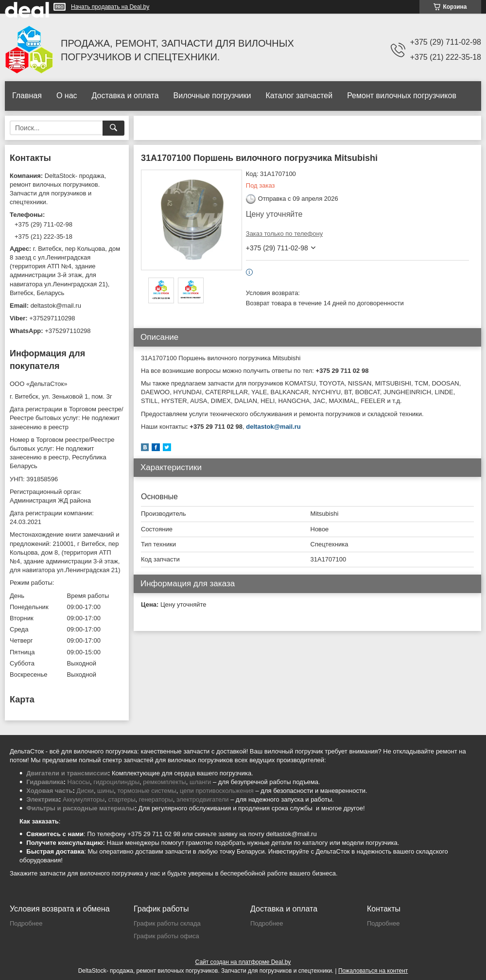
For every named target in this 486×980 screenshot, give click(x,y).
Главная (27, 96)
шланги (200, 782)
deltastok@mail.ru (273, 427)
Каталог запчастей (299, 96)
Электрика (43, 799)
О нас (67, 96)
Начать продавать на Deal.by (110, 7)
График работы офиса (166, 936)
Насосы (79, 782)
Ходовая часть (49, 791)
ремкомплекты (164, 782)
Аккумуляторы (84, 799)
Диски (85, 791)
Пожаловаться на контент (373, 971)
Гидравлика (45, 782)
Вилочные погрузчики (212, 96)
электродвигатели (203, 799)
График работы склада (167, 923)
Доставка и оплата (125, 96)
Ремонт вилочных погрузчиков (402, 96)
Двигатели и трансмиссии (67, 773)
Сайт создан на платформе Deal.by (243, 962)
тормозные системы (147, 791)
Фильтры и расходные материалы (80, 808)
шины (105, 791)
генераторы (156, 799)
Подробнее (26, 923)
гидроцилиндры (116, 782)
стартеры (121, 799)
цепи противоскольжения (217, 791)
